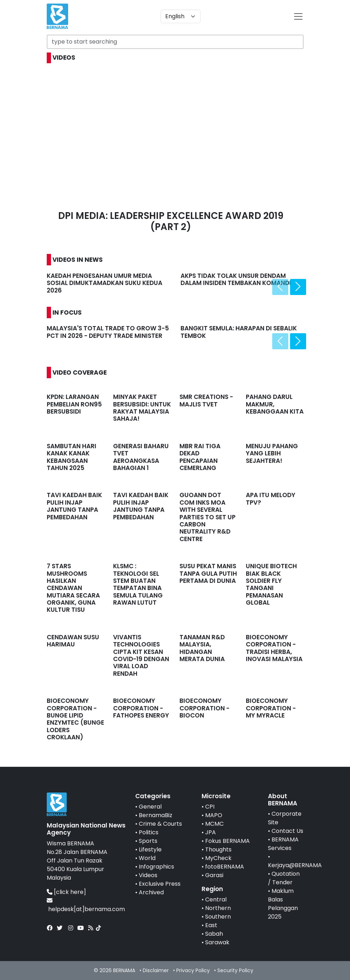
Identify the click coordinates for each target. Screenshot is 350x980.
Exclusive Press (160, 884)
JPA (210, 832)
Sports (148, 841)
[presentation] (280, 287)
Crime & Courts (160, 824)
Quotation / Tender (284, 878)
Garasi (214, 875)
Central (216, 899)
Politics (149, 832)
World (147, 858)
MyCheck (218, 858)
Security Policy (235, 970)
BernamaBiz (156, 815)
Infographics (156, 867)
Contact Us (287, 831)
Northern (218, 908)
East (211, 925)
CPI (210, 807)
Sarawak (217, 942)
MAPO (214, 815)
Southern (218, 917)
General (150, 807)
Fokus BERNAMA (227, 841)
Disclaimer (156, 970)
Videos (148, 875)
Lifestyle (150, 849)
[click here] (70, 892)
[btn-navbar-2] (298, 16)
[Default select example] (181, 16)
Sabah (214, 934)
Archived (151, 892)
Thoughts (218, 849)
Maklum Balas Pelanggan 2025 (283, 904)
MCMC (214, 824)
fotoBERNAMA (225, 867)
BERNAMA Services (283, 844)
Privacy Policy (193, 970)
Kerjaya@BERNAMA (295, 865)
